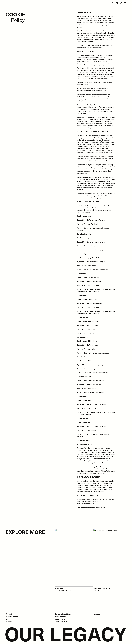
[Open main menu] (7, 3)
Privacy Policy (61, 616)
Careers (9, 622)
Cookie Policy (60, 619)
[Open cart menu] (125, 3)
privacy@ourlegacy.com (85, 504)
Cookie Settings (61, 622)
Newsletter (98, 614)
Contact (9, 614)
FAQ (7, 619)
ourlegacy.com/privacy (98, 473)
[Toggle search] (113, 3)
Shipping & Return (12, 616)
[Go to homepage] (66, 635)
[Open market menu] (117, 3)
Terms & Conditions (63, 614)
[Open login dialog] (121, 3)
